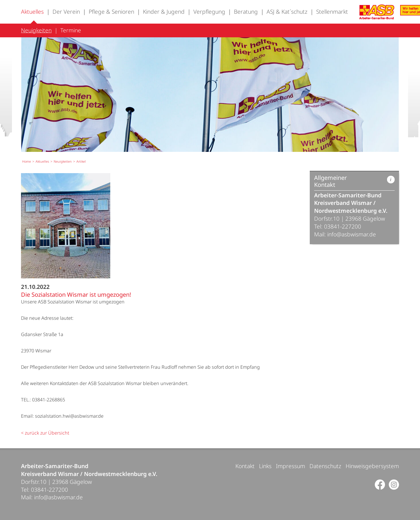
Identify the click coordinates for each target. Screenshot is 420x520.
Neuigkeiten (36, 30)
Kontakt (245, 466)
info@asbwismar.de (352, 234)
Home (27, 161)
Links (265, 466)
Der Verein (66, 12)
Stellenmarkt (332, 12)
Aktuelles (32, 12)
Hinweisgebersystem (372, 466)
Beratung (246, 12)
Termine (71, 30)
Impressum (290, 466)
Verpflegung (209, 12)
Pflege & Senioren (111, 12)
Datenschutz (325, 466)
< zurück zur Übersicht (45, 433)
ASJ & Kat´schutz (287, 12)
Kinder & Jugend (164, 12)
